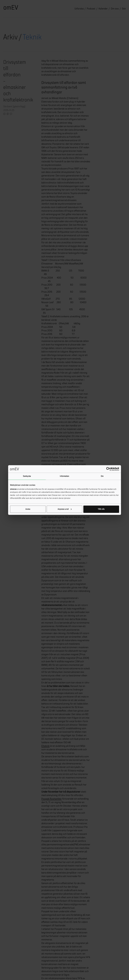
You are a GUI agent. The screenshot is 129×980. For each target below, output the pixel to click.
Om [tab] (102, 476)
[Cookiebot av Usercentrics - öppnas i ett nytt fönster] (108, 469)
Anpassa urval (65, 509)
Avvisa (28, 509)
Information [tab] (64, 476)
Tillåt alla (101, 509)
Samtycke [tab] (27, 476)
